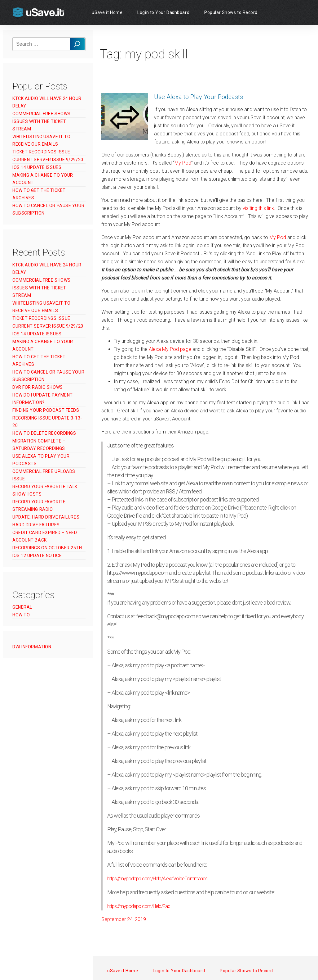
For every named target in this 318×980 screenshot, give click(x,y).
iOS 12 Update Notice (37, 556)
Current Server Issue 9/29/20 (48, 160)
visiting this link (258, 208)
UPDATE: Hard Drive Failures (46, 517)
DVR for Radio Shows (38, 387)
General (22, 607)
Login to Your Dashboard (163, 12)
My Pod (183, 163)
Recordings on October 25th (47, 548)
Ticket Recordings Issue (41, 152)
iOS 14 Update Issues (37, 167)
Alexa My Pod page (170, 349)
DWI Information (32, 647)
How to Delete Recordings (44, 433)
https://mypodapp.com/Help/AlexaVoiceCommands (157, 879)
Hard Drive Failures (36, 525)
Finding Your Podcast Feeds (46, 410)
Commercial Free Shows (42, 114)
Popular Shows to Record (231, 12)
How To (21, 615)
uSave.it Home (107, 12)
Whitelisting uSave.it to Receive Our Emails (41, 140)
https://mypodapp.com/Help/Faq (139, 906)
